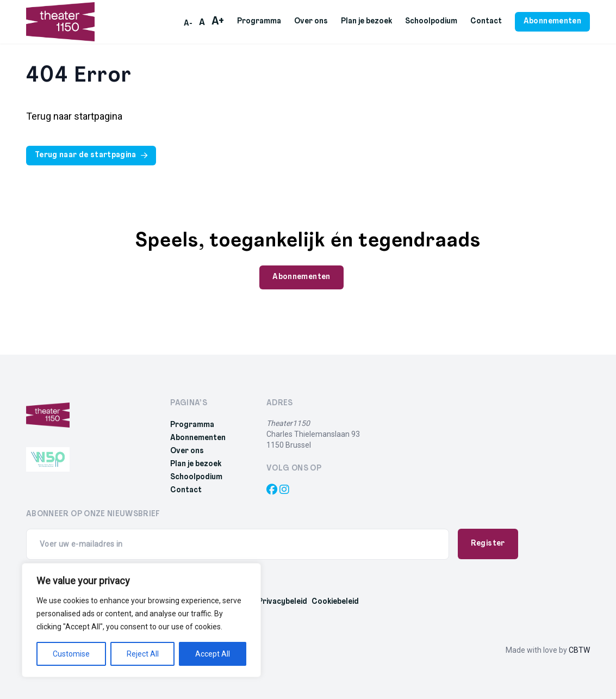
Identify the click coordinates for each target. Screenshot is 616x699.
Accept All (213, 654)
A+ (218, 22)
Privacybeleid (282, 602)
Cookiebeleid (335, 602)
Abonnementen (198, 438)
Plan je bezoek (366, 21)
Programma (259, 21)
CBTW (579, 650)
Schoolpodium (431, 21)
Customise (71, 654)
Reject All (143, 654)
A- (188, 24)
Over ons (311, 21)
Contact (486, 21)
